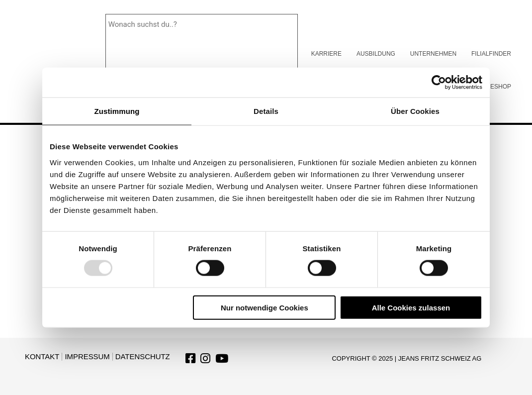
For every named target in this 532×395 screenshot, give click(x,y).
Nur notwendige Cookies (265, 307)
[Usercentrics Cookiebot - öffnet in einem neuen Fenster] (439, 83)
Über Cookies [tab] (415, 111)
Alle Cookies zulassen (411, 307)
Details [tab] (266, 111)
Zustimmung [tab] (117, 111)
